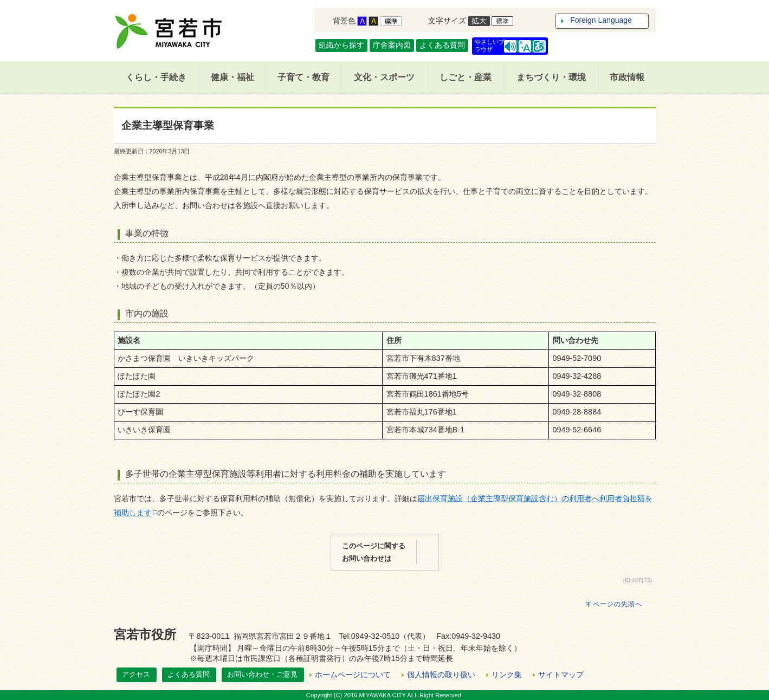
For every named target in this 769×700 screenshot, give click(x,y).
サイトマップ (561, 675)
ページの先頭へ (618, 604)
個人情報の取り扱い (441, 675)
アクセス (136, 674)
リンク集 (507, 675)
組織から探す (341, 45)
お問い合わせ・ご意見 (262, 674)
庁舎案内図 (392, 45)
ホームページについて (353, 675)
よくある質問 (442, 45)
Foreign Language (601, 20)
